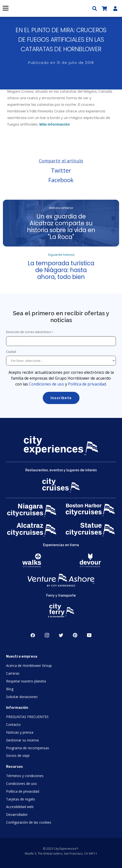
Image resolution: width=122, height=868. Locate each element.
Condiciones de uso (47, 384)
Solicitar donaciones (22, 697)
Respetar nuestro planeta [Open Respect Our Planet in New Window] (26, 681)
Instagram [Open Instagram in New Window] (47, 635)
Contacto (13, 725)
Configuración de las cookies (29, 822)
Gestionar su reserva (22, 740)
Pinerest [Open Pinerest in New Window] (75, 635)
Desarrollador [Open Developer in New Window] (17, 814)
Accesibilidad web (20, 807)
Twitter (61, 170)
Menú (5, 8)
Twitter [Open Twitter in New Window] (61, 635)
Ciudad (11, 352)
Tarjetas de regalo (21, 799)
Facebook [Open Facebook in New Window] (33, 635)
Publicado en (61, 63)
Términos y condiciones (25, 776)
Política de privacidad (87, 384)
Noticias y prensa (20, 732)
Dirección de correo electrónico (29, 332)
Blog (10, 689)
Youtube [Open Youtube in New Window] (89, 635)
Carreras (13, 673)
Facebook (61, 180)
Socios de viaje (18, 755)
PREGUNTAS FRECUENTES (27, 717)
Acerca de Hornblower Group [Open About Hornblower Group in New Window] (29, 666)
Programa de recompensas (28, 748)
